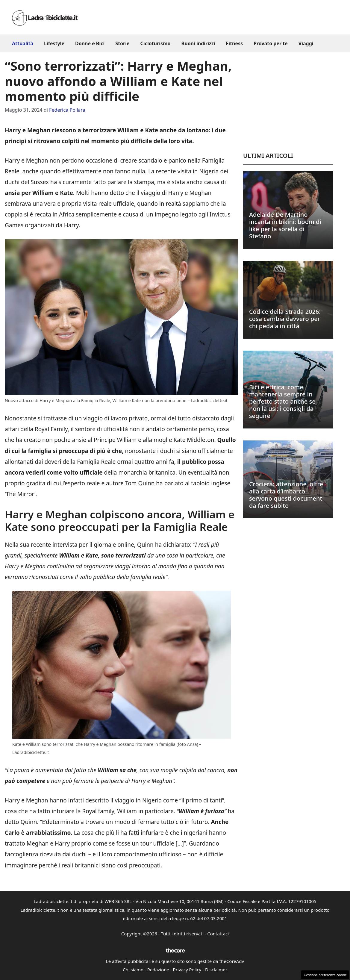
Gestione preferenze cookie (325, 975)
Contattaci (218, 934)
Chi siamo (133, 970)
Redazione (158, 970)
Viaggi (306, 43)
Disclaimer (216, 970)
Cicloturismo (156, 43)
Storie (122, 43)
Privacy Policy (187, 970)
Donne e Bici (90, 43)
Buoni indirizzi (198, 43)
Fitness (235, 43)
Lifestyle (54, 43)
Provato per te (271, 43)
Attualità (23, 43)
